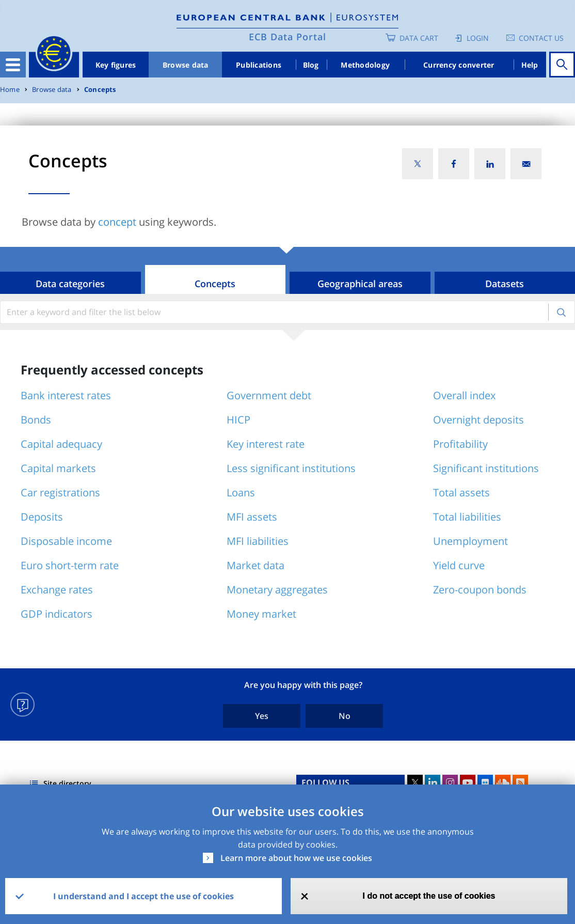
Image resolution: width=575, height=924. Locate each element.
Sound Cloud (503, 782)
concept (117, 222)
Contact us (541, 38)
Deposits (42, 517)
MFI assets (252, 517)
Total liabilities (467, 517)
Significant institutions (486, 468)
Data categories (70, 284)
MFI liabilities (258, 541)
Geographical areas (360, 284)
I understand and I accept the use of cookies (143, 896)
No (345, 716)
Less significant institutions (291, 468)
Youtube (468, 782)
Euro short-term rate (70, 565)
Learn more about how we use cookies (296, 858)
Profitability (460, 444)
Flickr (485, 782)
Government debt (269, 395)
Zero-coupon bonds (480, 590)
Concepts (100, 90)
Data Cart (419, 38)
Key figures (116, 65)
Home (10, 90)
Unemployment (470, 541)
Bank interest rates (66, 395)
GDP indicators (57, 614)
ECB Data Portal (287, 37)
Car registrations (60, 492)
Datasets (505, 284)
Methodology (365, 65)
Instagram (450, 782)
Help (530, 65)
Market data (255, 565)
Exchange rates (57, 590)
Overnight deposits (478, 420)
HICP (238, 420)
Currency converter (459, 65)
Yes (262, 716)
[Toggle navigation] (13, 65)
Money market (261, 614)
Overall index (464, 395)
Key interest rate (266, 444)
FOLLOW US (325, 782)
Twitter (415, 782)
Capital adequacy (61, 444)
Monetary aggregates (277, 590)
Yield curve (459, 565)
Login (478, 38)
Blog (311, 65)
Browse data (186, 65)
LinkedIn (433, 782)
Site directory (67, 783)
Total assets (461, 492)
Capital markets (58, 468)
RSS (520, 782)
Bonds (36, 420)
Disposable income (66, 541)
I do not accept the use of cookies (429, 896)
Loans (241, 492)
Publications (259, 65)
